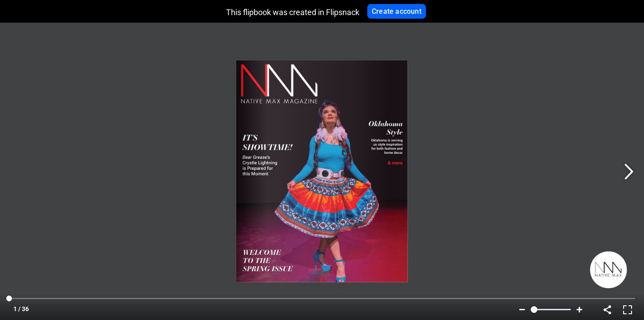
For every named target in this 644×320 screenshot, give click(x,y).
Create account (397, 11)
